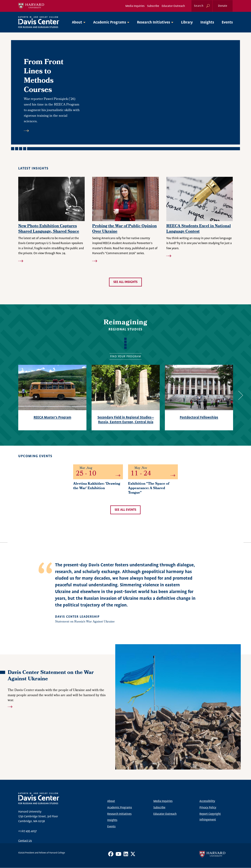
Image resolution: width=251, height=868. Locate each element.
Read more (52, 131)
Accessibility (207, 801)
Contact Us (25, 841)
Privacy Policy (208, 808)
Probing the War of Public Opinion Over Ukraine (124, 229)
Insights (207, 22)
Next (239, 395)
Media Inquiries (135, 6)
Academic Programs (120, 808)
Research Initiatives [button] (154, 22)
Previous (9, 395)
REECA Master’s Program (52, 418)
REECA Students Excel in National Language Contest (199, 229)
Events (227, 22)
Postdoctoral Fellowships (199, 418)
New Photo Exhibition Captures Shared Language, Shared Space (49, 229)
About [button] (77, 22)
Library (187, 22)
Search (199, 6)
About (111, 801)
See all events (125, 510)
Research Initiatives (119, 814)
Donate (223, 6)
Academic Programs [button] (110, 22)
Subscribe (153, 6)
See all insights (125, 282)
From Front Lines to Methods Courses (44, 76)
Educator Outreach (173, 6)
